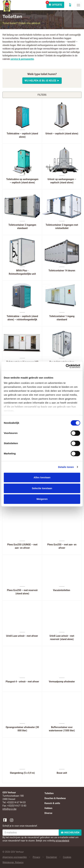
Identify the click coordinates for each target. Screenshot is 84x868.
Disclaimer (52, 857)
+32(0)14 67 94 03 (16, 802)
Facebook (5, 820)
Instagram (12, 820)
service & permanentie (22, 59)
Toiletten (49, 793)
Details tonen (66, 467)
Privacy (36, 857)
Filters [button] (42, 95)
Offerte (54, 4)
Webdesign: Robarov (13, 862)
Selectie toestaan (42, 488)
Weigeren (42, 499)
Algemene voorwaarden (15, 857)
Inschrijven (72, 833)
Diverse (48, 813)
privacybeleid (62, 841)
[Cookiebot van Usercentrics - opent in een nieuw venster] (66, 366)
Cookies (67, 857)
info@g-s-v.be (9, 809)
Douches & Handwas (55, 798)
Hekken (48, 808)
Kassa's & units (52, 803)
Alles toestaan (42, 477)
